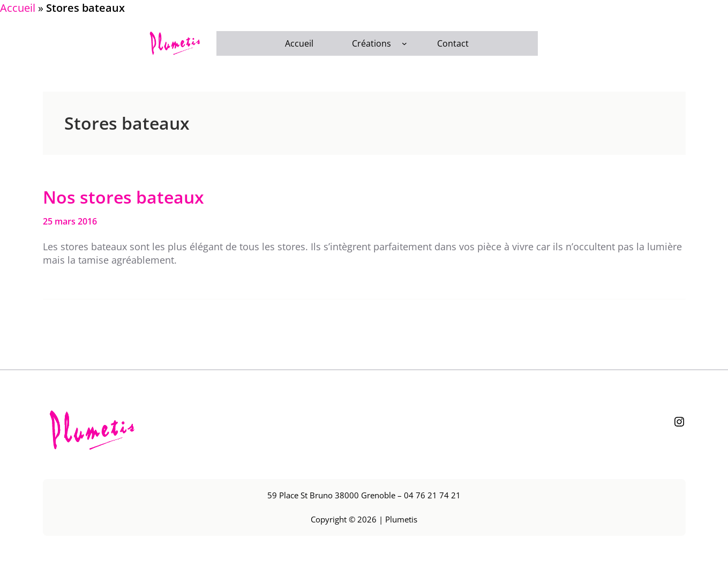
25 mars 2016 (70, 221)
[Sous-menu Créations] (404, 43)
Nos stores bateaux (123, 197)
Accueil (18, 8)
